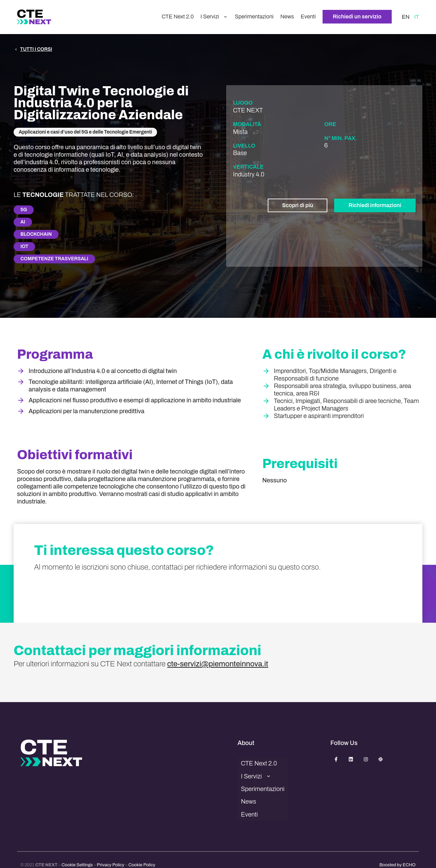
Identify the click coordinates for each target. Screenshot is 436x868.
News (287, 17)
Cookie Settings (77, 853)
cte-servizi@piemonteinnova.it (218, 664)
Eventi (308, 17)
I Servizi (214, 17)
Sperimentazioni (254, 17)
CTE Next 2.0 (177, 17)
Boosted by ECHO (398, 853)
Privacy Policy (111, 853)
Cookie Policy (142, 853)
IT (417, 17)
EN (406, 17)
